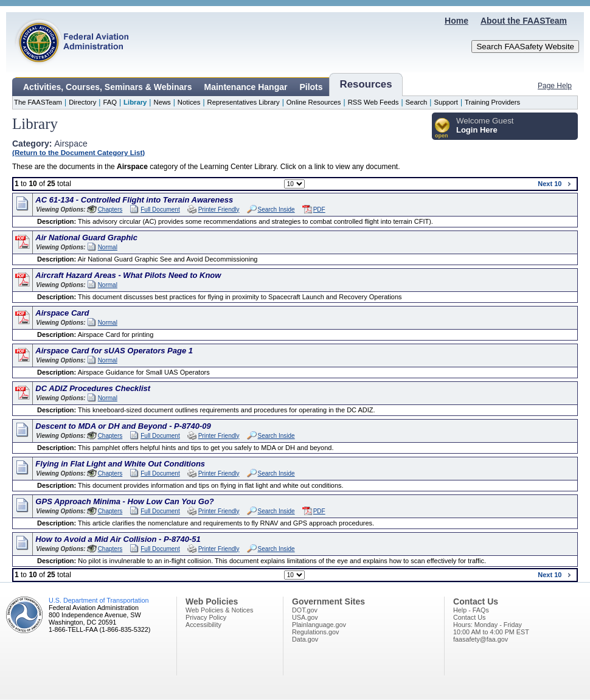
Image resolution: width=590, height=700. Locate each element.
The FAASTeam (38, 102)
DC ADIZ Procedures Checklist (93, 388)
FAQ (110, 102)
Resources (366, 84)
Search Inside (276, 210)
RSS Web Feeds (373, 102)
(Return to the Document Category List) (78, 152)
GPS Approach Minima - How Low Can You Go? (124, 501)
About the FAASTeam (524, 21)
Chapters (110, 210)
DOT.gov (305, 610)
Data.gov (305, 639)
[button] (442, 129)
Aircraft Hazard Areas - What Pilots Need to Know (128, 275)
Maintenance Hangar (246, 87)
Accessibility (203, 625)
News (162, 102)
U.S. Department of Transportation (99, 600)
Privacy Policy (206, 617)
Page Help (555, 86)
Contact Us (469, 617)
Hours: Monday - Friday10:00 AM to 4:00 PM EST (491, 628)
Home (456, 21)
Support (446, 102)
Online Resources (314, 102)
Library (135, 102)
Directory (82, 102)
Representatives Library (244, 102)
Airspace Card (62, 313)
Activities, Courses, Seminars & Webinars (108, 87)
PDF (319, 210)
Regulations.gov (315, 632)
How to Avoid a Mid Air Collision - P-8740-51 (118, 539)
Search (417, 102)
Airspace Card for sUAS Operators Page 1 (114, 351)
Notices (189, 102)
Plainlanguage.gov (319, 625)
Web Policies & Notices (219, 610)
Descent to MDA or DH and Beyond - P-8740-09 (123, 426)
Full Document (160, 210)
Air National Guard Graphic (86, 237)
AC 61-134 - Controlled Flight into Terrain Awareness (134, 200)
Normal (108, 247)
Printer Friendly (219, 210)
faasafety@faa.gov (481, 639)
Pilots (311, 87)
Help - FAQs (471, 610)
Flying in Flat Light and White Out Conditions (120, 464)
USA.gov (305, 617)
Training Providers (492, 102)
